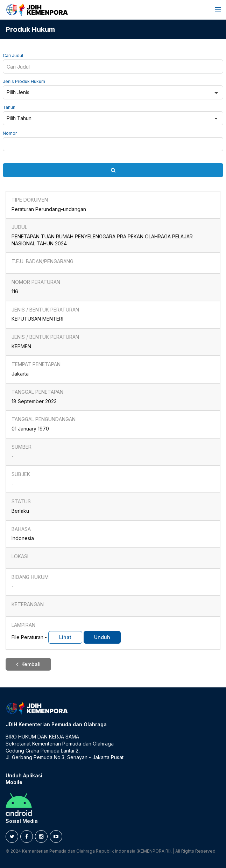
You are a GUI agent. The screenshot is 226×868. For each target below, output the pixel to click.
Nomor (10, 133)
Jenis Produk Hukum (24, 82)
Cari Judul (13, 56)
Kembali (28, 664)
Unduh (102, 637)
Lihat (65, 637)
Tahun (9, 107)
